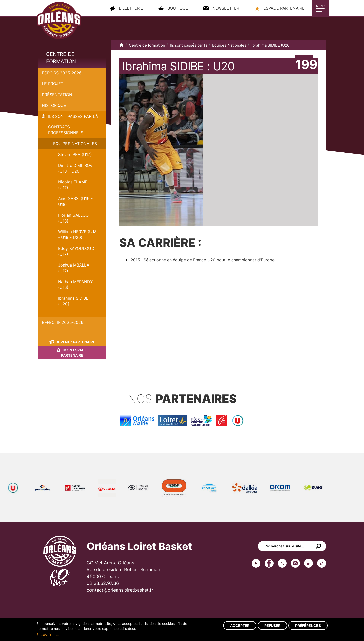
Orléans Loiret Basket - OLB (59, 20)
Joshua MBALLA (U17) (74, 268)
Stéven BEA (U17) (75, 154)
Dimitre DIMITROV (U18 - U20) (75, 168)
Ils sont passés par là (73, 116)
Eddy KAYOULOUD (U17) (76, 251)
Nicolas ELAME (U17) (73, 185)
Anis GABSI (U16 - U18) (75, 201)
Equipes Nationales (75, 144)
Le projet (53, 84)
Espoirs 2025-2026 (62, 73)
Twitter (282, 563)
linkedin (309, 563)
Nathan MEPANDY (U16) (75, 285)
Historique (54, 105)
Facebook (269, 563)
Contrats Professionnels (66, 130)
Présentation (57, 95)
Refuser (272, 625)
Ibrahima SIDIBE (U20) (73, 301)
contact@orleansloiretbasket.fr (120, 590)
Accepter (240, 625)
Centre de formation (61, 58)
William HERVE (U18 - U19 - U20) (77, 235)
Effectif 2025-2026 (63, 322)
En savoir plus (48, 635)
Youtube (256, 563)
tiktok (322, 563)
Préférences (308, 625)
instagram (295, 563)
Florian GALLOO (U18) (73, 218)
